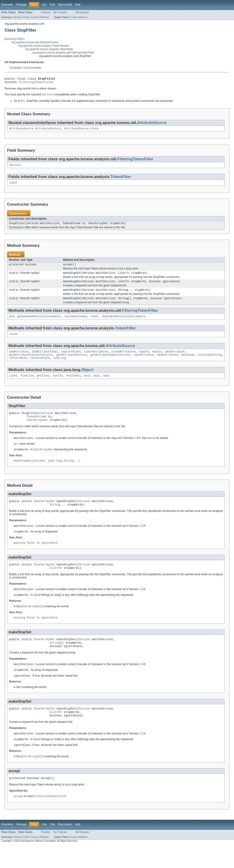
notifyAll (73, 384)
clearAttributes (96, 359)
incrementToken (76, 322)
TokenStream (72, 227)
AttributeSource (152, 124)
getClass (43, 384)
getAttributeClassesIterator (31, 362)
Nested (17, 17)
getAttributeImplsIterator (111, 362)
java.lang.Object (15, 39)
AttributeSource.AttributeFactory (35, 131)
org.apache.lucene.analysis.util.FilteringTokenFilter (63, 53)
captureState (71, 359)
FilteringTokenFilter (36, 83)
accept (68, 268)
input (13, 185)
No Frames (60, 12)
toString (60, 366)
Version (32, 227)
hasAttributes (168, 362)
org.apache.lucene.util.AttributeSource (35, 42)
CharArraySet (98, 227)
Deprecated (65, 5)
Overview (7, 5)
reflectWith (18, 366)
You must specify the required (23, 96)
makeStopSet (72, 277)
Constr (35, 17)
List (122, 277)
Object (87, 378)
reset (94, 322)
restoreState (40, 366)
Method (44, 17)
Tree (52, 5)
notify (58, 384)
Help (78, 5)
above (151, 449)
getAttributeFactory (72, 362)
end (12, 322)
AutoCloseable (32, 68)
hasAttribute (144, 362)
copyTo (144, 359)
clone (13, 384)
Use (44, 5)
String (123, 295)
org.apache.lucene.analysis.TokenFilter (49, 49)
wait (87, 384)
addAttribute (19, 359)
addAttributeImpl (45, 359)
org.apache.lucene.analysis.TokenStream (44, 46)
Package (21, 5)
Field (26, 17)
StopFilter (17, 227)
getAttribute (175, 359)
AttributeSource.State (81, 131)
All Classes (82, 12)
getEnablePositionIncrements (39, 322)
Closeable (15, 68)
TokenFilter (121, 179)
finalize (27, 384)
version (15, 167)
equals (157, 359)
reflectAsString (210, 362)
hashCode (188, 362)
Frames (46, 12)
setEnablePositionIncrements (124, 322)
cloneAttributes (124, 359)
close (13, 341)
